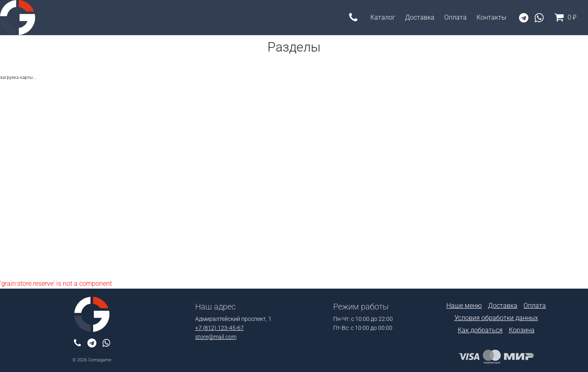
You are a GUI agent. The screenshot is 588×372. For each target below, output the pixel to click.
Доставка (420, 17)
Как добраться (480, 330)
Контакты (491, 17)
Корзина (522, 330)
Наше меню (464, 306)
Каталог (383, 17)
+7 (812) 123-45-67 (219, 328)
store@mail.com (216, 337)
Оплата (455, 17)
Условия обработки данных (496, 318)
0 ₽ (564, 17)
